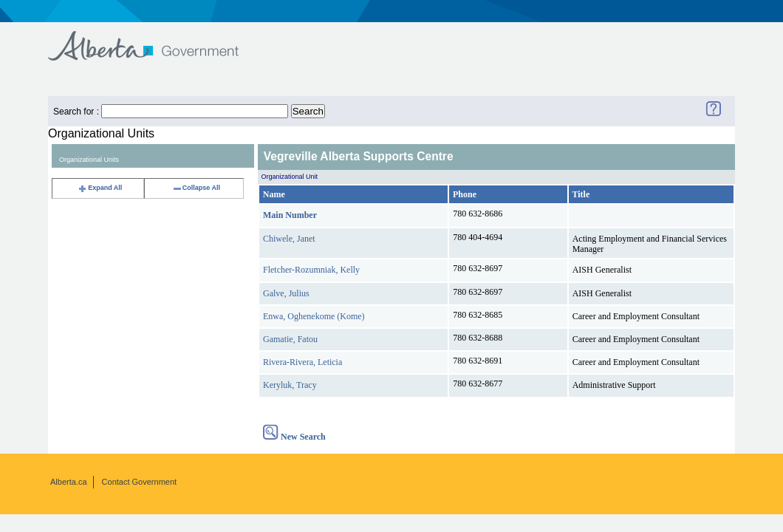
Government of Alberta (155, 39)
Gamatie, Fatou (290, 339)
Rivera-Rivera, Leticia (302, 362)
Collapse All (196, 188)
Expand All (100, 188)
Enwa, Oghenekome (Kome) (314, 316)
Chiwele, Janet (289, 239)
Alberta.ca (69, 482)
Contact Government (140, 482)
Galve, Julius (286, 293)
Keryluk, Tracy (290, 385)
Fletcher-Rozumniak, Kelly (311, 270)
